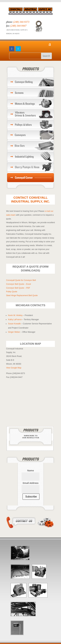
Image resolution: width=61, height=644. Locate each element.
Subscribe (31, 497)
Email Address (31, 483)
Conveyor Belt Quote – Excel (19, 284)
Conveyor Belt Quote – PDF (18, 288)
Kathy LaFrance (15, 320)
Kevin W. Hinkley (15, 315)
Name (30, 470)
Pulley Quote (12, 292)
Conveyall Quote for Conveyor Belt (21, 280)
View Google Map (14, 368)
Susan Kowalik (15, 324)
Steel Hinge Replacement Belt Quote (22, 295)
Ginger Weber (14, 332)
